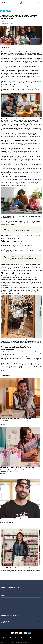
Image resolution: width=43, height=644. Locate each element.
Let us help (21, 595)
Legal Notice (33, 638)
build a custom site (12, 258)
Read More (4, 424)
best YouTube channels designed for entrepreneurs (26, 368)
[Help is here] (37, 2)
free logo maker (24, 170)
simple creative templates (35, 168)
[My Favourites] (39, 2)
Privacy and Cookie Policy (15, 638)
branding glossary (32, 229)
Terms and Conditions (25, 638)
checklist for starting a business (13, 363)
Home (8, 638)
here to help (8, 590)
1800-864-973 (4, 638)
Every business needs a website (8, 247)
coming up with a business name (16, 75)
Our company (21, 600)
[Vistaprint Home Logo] (22, 2)
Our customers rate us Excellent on (9, 615)
